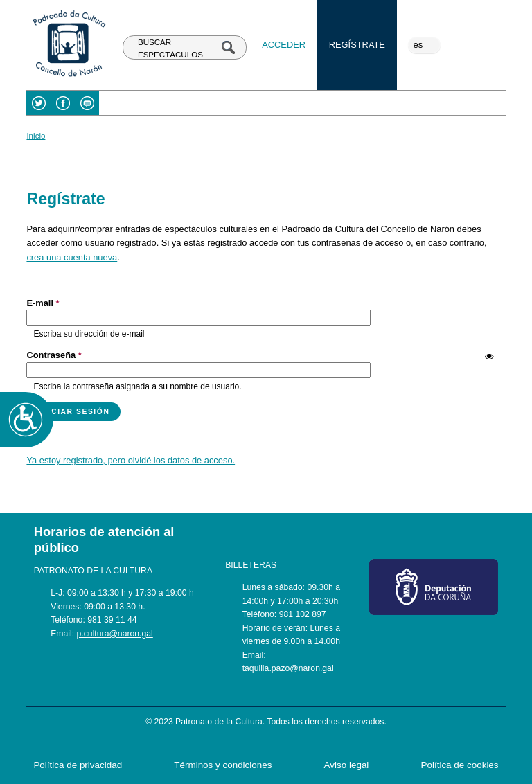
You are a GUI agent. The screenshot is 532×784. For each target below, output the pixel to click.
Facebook (63, 103)
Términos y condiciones (223, 765)
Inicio (36, 136)
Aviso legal (347, 765)
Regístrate (357, 45)
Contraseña (54, 355)
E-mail (43, 303)
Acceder (284, 45)
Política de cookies (460, 765)
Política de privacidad (78, 765)
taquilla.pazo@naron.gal (288, 668)
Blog (87, 103)
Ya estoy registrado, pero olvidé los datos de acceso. (131, 460)
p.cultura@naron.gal (115, 634)
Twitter (38, 103)
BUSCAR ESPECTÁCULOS (170, 48)
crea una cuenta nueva (72, 257)
